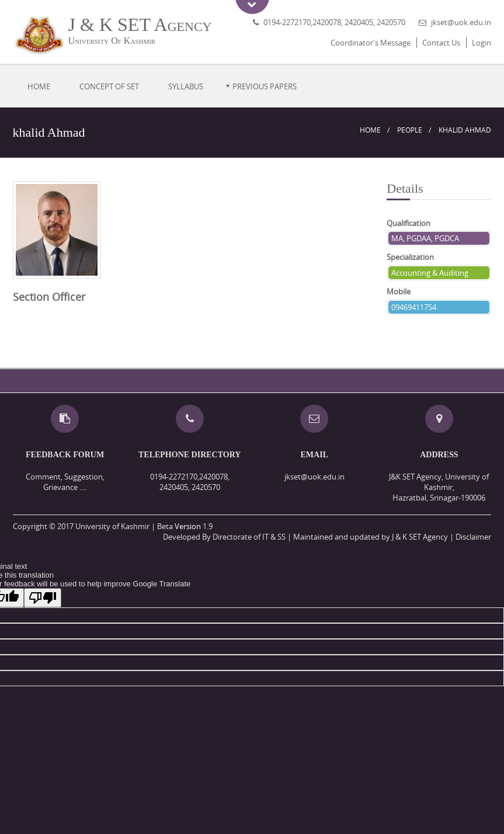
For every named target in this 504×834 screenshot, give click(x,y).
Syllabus (186, 86)
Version (188, 526)
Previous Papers (265, 86)
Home (39, 86)
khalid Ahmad (465, 130)
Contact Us (441, 43)
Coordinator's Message (371, 43)
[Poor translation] (43, 598)
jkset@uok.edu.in (461, 22)
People (410, 130)
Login (482, 43)
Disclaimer (473, 537)
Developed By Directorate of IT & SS (224, 537)
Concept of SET (109, 86)
